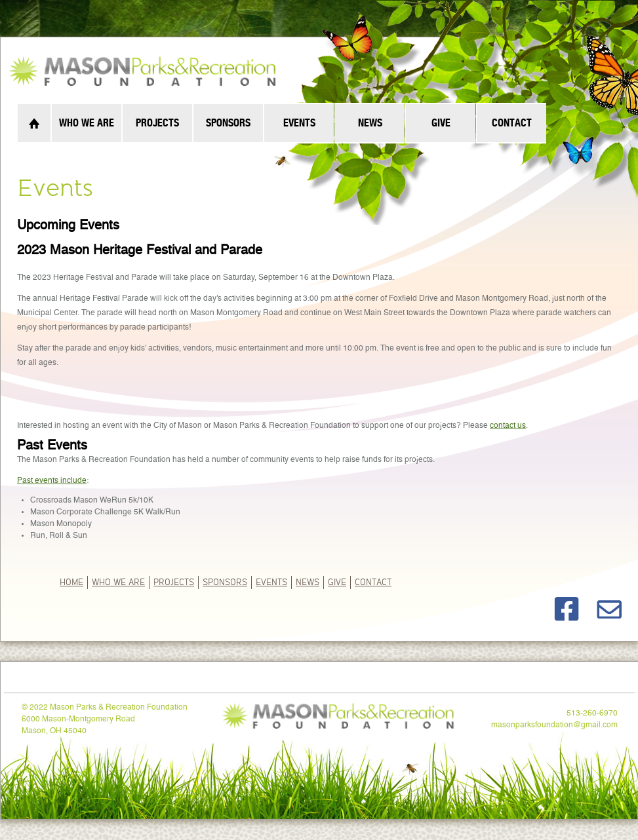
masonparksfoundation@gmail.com (554, 725)
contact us (508, 426)
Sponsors (225, 582)
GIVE (337, 582)
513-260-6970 (592, 714)
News (308, 582)
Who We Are (118, 582)
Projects (174, 582)
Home (71, 582)
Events (271, 582)
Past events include (52, 481)
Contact (373, 582)
